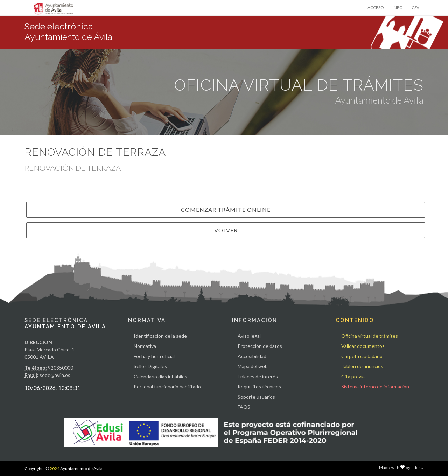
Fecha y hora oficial (154, 356)
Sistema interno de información (375, 387)
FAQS (244, 407)
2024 (55, 468)
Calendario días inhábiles (160, 376)
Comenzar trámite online (226, 209)
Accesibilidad (252, 356)
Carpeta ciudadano (362, 356)
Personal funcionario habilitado (167, 387)
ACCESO (376, 8)
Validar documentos (363, 346)
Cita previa (353, 376)
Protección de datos (260, 346)
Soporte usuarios (256, 397)
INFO (398, 8)
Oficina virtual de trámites (370, 336)
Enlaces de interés (258, 376)
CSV (415, 8)
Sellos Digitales (150, 366)
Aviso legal (249, 336)
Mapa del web (253, 366)
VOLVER (226, 230)
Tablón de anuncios (362, 366)
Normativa (145, 346)
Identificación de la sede (160, 336)
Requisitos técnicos (259, 387)
